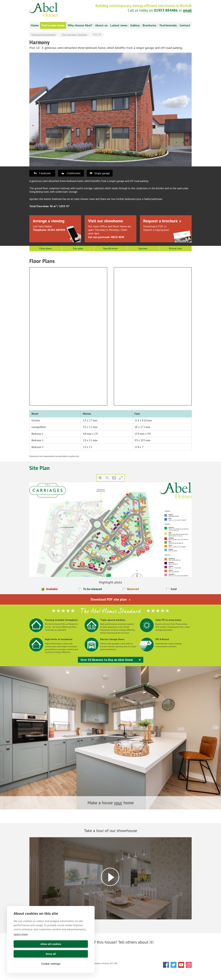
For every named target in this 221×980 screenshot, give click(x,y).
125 (82, 564)
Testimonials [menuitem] (168, 25)
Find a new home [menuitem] (53, 25)
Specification (110, 248)
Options (143, 248)
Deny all (70, 954)
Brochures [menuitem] (149, 25)
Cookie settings (51, 964)
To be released (92, 589)
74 (122, 553)
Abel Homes (44, 10)
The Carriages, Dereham (74, 35)
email (187, 10)
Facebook (166, 965)
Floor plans (46, 248)
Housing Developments (44, 35)
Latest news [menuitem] (119, 25)
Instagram (189, 965)
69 (123, 540)
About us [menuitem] (101, 25)
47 (139, 553)
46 (143, 551)
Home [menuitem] (35, 25)
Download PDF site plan (109, 599)
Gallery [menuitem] (135, 25)
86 (113, 558)
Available (52, 589)
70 (124, 544)
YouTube (181, 965)
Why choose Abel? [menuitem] (80, 25)
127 (92, 565)
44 (150, 542)
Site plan (78, 248)
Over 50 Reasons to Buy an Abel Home (107, 660)
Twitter (174, 965)
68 (125, 538)
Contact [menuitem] (185, 25)
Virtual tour (175, 248)
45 (147, 548)
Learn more (21, 944)
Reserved (133, 589)
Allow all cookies (32, 954)
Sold (174, 589)
